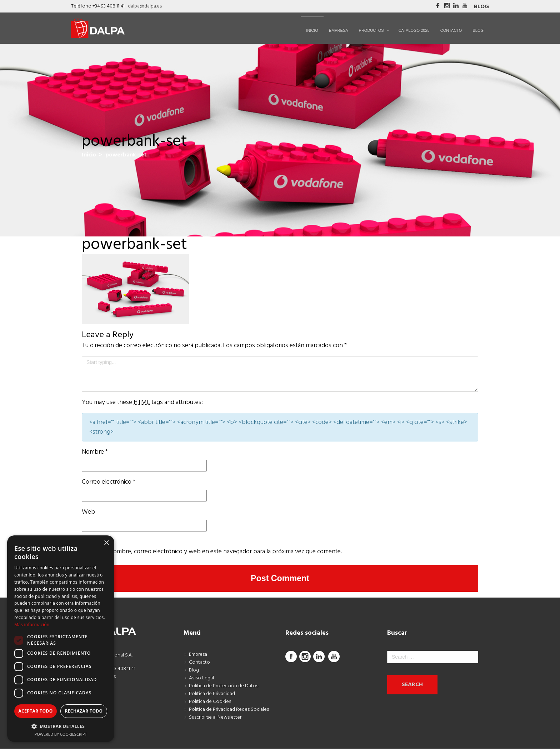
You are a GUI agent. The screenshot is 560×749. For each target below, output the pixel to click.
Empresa (198, 655)
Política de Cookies (210, 702)
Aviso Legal (201, 678)
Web (88, 512)
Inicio (89, 155)
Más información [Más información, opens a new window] (32, 625)
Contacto (199, 663)
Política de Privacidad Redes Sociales (229, 710)
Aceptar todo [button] (35, 711)
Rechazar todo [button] (84, 711)
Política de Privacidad (212, 694)
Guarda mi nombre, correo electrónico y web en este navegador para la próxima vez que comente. (212, 552)
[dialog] (61, 639)
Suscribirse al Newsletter (215, 718)
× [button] (106, 543)
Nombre (95, 452)
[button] (61, 726)
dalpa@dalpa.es (145, 6)
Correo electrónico (109, 482)
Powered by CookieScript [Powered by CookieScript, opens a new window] (61, 734)
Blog (481, 7)
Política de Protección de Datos (224, 686)
